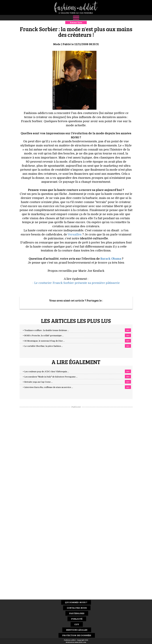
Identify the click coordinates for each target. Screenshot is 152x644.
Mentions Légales (77, 630)
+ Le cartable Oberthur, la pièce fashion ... (43, 346)
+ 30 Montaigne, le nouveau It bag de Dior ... (44, 341)
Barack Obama (111, 259)
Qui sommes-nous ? (76, 602)
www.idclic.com (80, 642)
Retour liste (76, 22)
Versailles (75, 234)
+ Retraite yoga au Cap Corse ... (38, 382)
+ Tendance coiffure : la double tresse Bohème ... (46, 330)
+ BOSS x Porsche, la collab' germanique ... (43, 336)
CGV (77, 624)
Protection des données (77, 635)
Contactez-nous (77, 608)
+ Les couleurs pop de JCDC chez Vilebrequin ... (46, 372)
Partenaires (77, 613)
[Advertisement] (76, 456)
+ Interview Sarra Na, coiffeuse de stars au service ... (48, 387)
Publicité (77, 619)
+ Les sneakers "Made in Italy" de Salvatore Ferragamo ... (50, 377)
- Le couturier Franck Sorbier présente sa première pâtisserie (76, 283)
